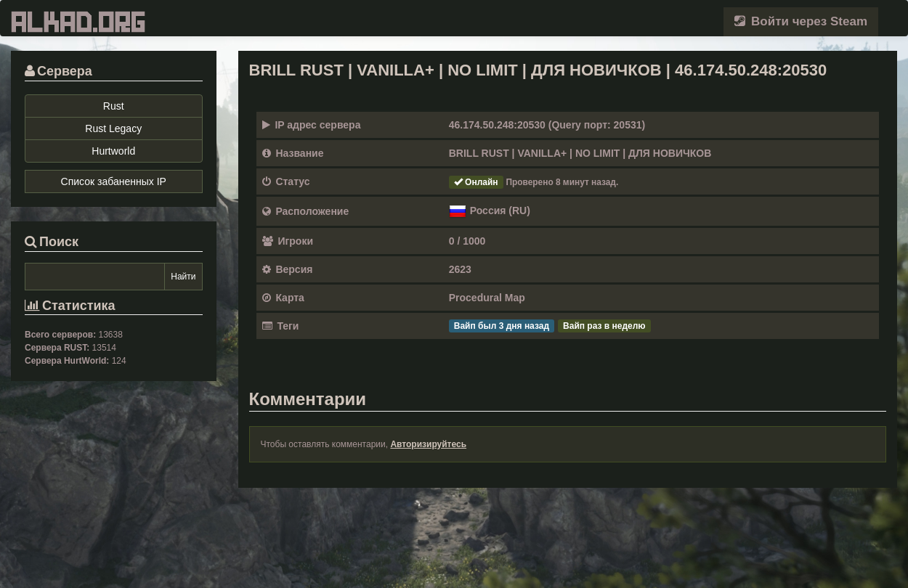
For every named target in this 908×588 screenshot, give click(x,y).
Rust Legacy (113, 128)
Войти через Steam (801, 21)
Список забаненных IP (114, 181)
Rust (114, 106)
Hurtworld (113, 151)
